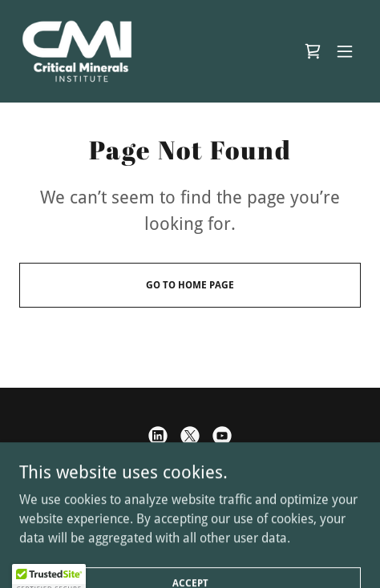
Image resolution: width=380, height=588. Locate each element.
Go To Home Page (190, 285)
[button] (345, 51)
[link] (77, 51)
